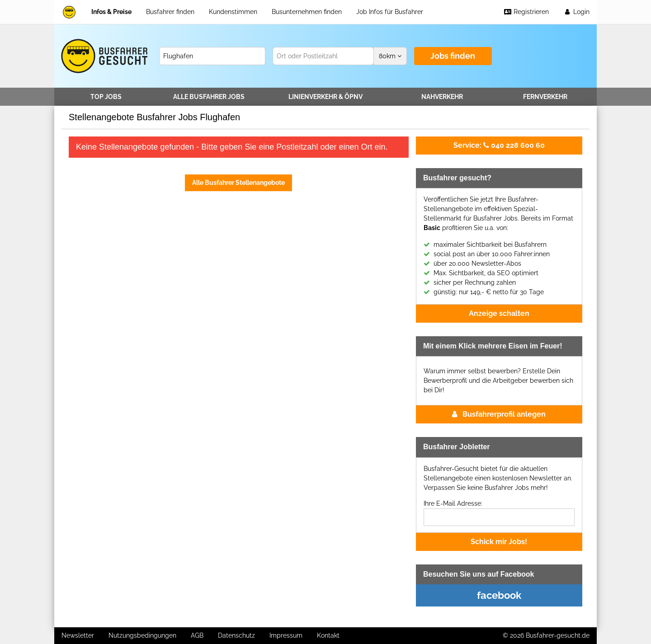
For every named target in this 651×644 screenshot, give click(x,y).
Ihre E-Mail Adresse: (453, 503)
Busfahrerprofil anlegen (499, 414)
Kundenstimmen (233, 12)
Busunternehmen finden (307, 12)
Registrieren (526, 12)
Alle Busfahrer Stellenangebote (238, 183)
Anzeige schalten (499, 313)
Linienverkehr (325, 97)
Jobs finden (453, 56)
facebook (499, 595)
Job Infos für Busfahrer (390, 12)
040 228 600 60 (499, 145)
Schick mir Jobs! (499, 542)
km (390, 56)
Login (576, 12)
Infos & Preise (111, 12)
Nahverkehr (442, 97)
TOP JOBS (106, 97)
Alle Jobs (209, 97)
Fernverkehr (545, 97)
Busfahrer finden (170, 12)
